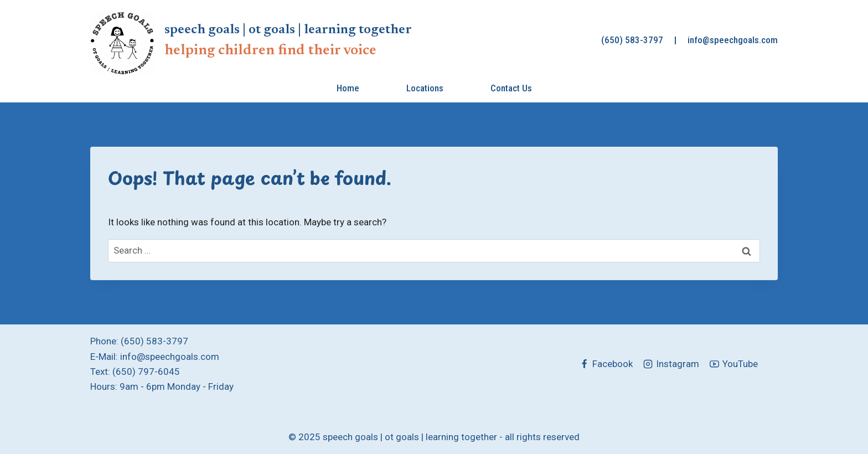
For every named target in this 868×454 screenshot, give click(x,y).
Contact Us (511, 88)
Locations (425, 88)
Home (348, 88)
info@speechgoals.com (733, 40)
